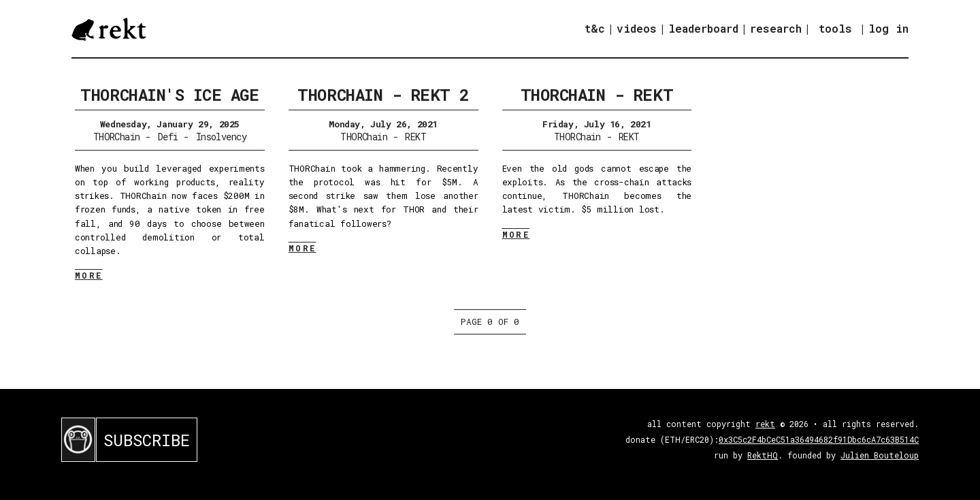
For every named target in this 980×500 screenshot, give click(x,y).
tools (835, 28)
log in (888, 29)
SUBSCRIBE (147, 440)
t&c (595, 28)
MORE (89, 275)
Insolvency (221, 137)
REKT (415, 137)
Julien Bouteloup (880, 455)
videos (637, 28)
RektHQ (763, 455)
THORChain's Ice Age (169, 95)
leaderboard (703, 28)
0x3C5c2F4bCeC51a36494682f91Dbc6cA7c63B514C (819, 439)
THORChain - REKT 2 (383, 95)
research (776, 28)
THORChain (117, 137)
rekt (765, 424)
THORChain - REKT (597, 95)
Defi (168, 137)
